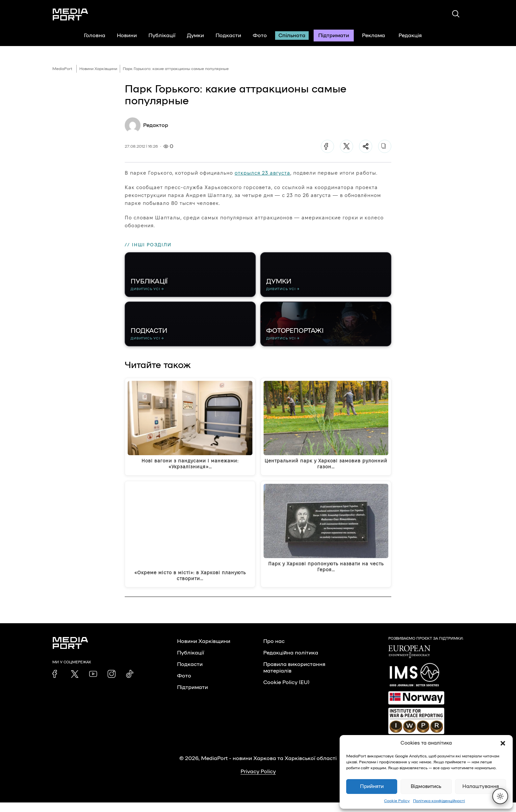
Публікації (162, 36)
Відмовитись (426, 787)
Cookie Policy (397, 801)
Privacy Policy (258, 781)
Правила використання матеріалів (294, 677)
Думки (195, 36)
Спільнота (292, 36)
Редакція (414, 36)
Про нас (274, 651)
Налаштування (481, 787)
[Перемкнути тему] (500, 796)
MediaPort (62, 69)
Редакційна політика (291, 662)
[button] (503, 743)
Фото (260, 36)
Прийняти (372, 787)
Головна (95, 36)
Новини (127, 36)
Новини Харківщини (98, 69)
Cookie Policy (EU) (286, 692)
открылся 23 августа (262, 173)
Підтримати (334, 36)
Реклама (374, 36)
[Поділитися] (366, 146)
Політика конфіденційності (439, 801)
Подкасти (228, 36)
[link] (56, 683)
